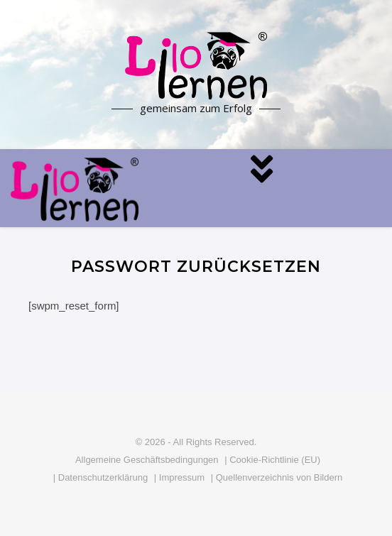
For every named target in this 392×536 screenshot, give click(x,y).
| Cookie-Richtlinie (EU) (272, 460)
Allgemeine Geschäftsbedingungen (147, 460)
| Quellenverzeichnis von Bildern (277, 477)
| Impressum (179, 477)
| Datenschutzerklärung (100, 477)
